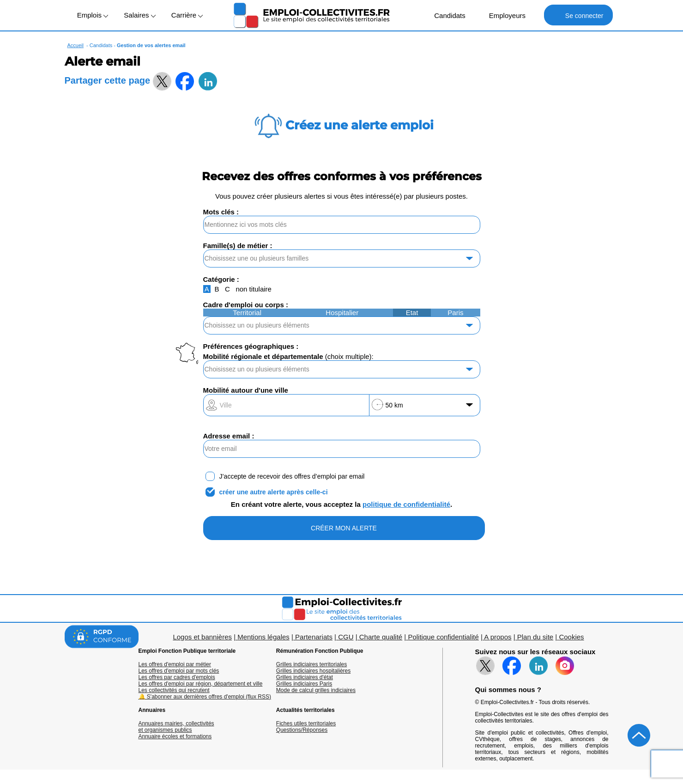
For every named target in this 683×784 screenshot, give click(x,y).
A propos (498, 637)
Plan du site (535, 637)
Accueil (76, 45)
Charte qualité (381, 637)
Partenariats (314, 637)
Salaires (139, 15)
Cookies (571, 637)
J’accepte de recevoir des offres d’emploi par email (292, 476)
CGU (346, 637)
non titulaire (254, 289)
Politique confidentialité (443, 637)
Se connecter (578, 15)
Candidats (445, 15)
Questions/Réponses (302, 730)
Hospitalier (342, 313)
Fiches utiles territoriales (306, 723)
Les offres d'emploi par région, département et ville (201, 684)
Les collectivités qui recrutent (174, 690)
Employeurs (502, 15)
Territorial (247, 313)
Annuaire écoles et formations (175, 736)
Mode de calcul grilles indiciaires (316, 690)
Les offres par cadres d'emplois (177, 677)
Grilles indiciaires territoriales (311, 664)
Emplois (93, 15)
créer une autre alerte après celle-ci (274, 492)
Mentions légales (263, 637)
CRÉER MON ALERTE (344, 528)
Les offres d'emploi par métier (175, 664)
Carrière (187, 15)
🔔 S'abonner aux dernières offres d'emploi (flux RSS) (205, 697)
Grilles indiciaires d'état (305, 677)
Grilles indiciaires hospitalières (313, 671)
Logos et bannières (202, 637)
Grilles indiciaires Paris (304, 684)
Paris (455, 313)
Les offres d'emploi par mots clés (179, 671)
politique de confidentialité (406, 504)
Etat (412, 313)
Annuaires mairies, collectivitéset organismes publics (176, 727)
